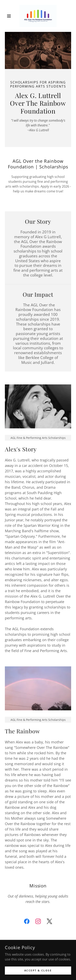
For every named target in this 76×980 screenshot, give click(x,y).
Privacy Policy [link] (38, 971)
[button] (10, 16)
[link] (38, 16)
